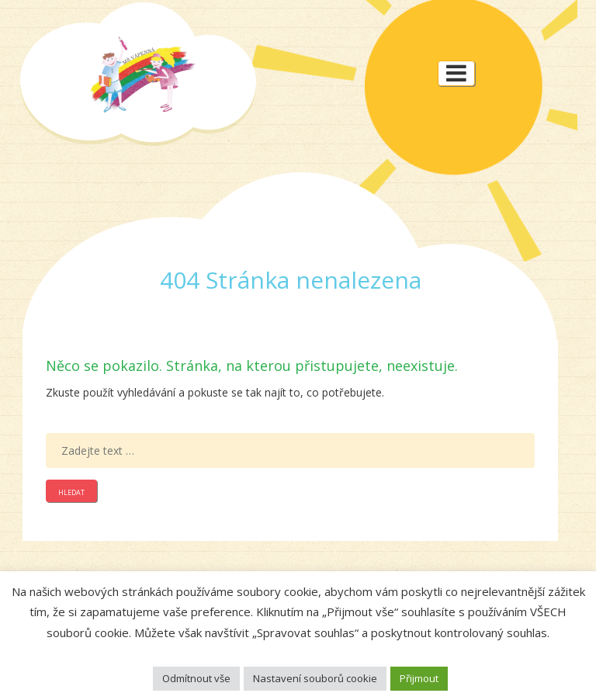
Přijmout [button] (419, 678)
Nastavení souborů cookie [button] (315, 678)
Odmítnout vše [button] (196, 678)
